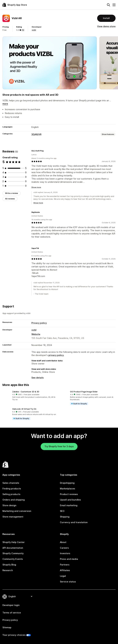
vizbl (34, 30)
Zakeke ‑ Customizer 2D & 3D (26, 392)
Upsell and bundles (70, 500)
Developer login (11, 605)
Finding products (12, 489)
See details (38, 378)
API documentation (13, 548)
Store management (13, 517)
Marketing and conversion (17, 511)
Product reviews (69, 494)
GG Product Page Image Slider (84, 392)
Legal (63, 576)
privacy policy (56, 355)
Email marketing (69, 505)
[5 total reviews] (26, 168)
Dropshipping (67, 483)
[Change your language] (20, 596)
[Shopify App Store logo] (15, 5)
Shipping (65, 517)
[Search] (108, 5)
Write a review (11, 193)
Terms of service (12, 613)
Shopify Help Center (14, 542)
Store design (9, 505)
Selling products (11, 494)
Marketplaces (68, 489)
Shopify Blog (9, 565)
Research (8, 570)
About (63, 542)
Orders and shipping (14, 500)
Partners (65, 565)
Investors (65, 553)
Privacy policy (39, 323)
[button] (30, 396)
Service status (68, 582)
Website (36, 334)
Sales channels (11, 483)
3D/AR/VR (36, 134)
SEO (62, 511)
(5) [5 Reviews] (23, 30)
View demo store (106, 26)
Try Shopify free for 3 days (59, 446)
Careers (64, 548)
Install (106, 18)
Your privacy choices (14, 635)
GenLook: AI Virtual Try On (24, 409)
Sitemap (7, 627)
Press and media (69, 559)
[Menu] (114, 5)
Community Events (13, 559)
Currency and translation (74, 522)
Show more (36, 187)
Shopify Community (13, 553)
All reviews (10, 199)
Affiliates (65, 570)
